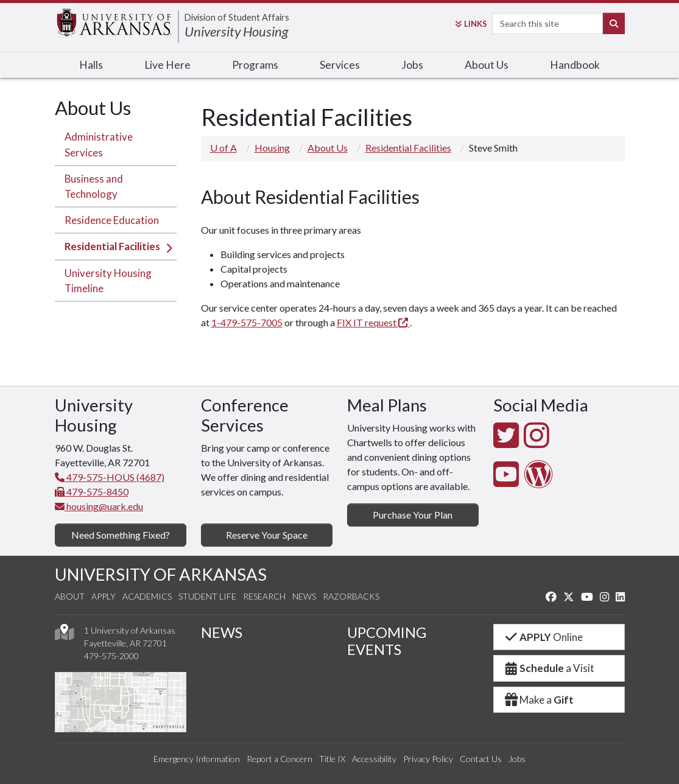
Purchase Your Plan (413, 515)
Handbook (575, 65)
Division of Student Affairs (237, 17)
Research (264, 596)
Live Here (167, 65)
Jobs (412, 65)
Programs (255, 65)
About (70, 596)
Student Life (207, 596)
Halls (91, 65)
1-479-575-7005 (247, 322)
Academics (147, 596)
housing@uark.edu (99, 506)
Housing (272, 148)
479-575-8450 (92, 492)
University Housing (236, 31)
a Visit (549, 668)
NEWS (222, 632)
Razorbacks (351, 596)
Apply (104, 596)
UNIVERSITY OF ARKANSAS (161, 574)
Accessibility (374, 759)
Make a (539, 700)
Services (340, 65)
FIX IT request (373, 322)
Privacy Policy (428, 759)
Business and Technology (94, 186)
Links (471, 24)
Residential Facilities (112, 246)
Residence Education (112, 220)
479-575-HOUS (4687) (110, 477)
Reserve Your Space (267, 535)
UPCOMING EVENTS (387, 641)
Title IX (332, 759)
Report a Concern (280, 759)
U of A (223, 148)
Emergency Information (197, 759)
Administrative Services (99, 144)
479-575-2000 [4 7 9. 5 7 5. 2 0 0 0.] (111, 656)
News (304, 596)
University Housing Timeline (108, 281)
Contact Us (481, 759)
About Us (487, 65)
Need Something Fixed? (121, 535)
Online (544, 637)
